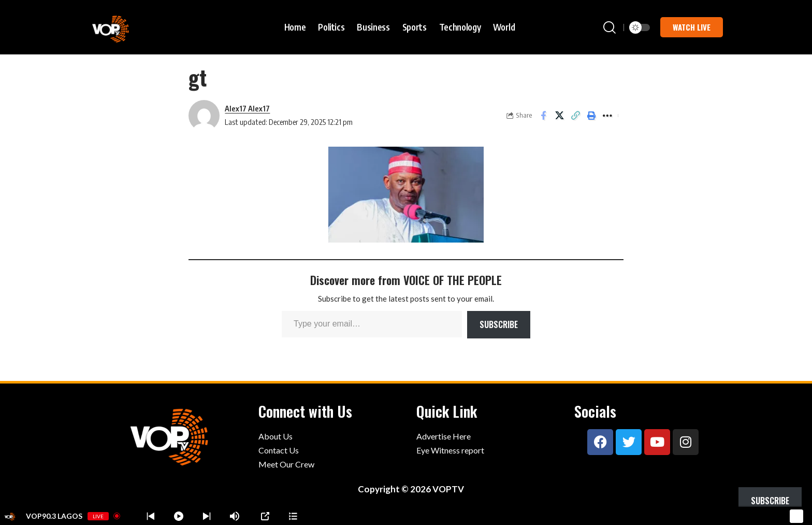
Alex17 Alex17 (247, 108)
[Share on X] (559, 116)
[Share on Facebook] (543, 116)
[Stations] (293, 516)
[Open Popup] (265, 516)
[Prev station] (207, 516)
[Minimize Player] (795, 516)
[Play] (179, 516)
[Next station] (151, 516)
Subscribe (499, 324)
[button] (610, 27)
